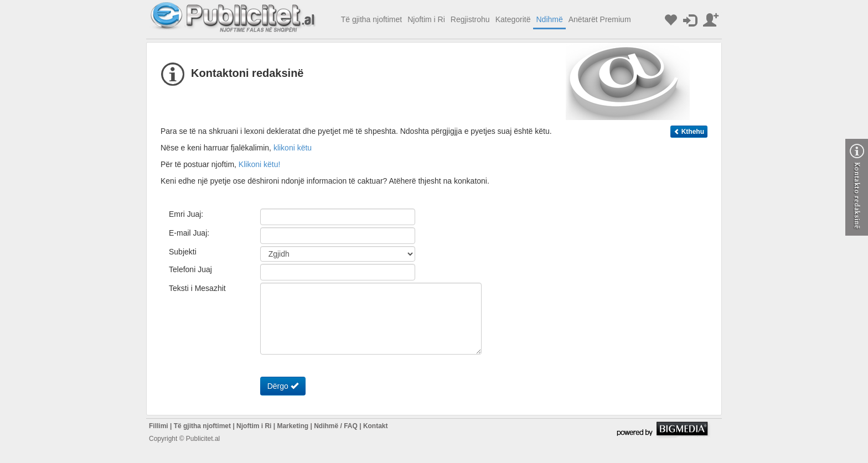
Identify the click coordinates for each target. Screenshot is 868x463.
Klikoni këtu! (259, 164)
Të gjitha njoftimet (372, 19)
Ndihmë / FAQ (336, 426)
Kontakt (376, 426)
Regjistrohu (470, 19)
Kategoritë (513, 19)
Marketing (293, 426)
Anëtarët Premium (600, 19)
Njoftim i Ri (426, 19)
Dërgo (283, 386)
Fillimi (159, 426)
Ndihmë (549, 19)
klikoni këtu (293, 148)
